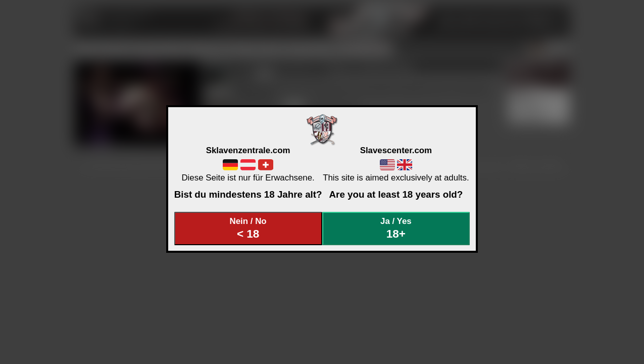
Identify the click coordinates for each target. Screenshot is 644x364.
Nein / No (248, 228)
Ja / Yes (396, 228)
